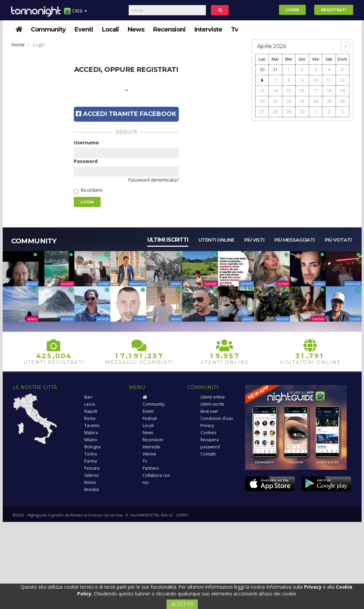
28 (275, 112)
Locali (110, 29)
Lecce (90, 404)
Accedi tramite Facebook (126, 114)
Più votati (338, 240)
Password (86, 161)
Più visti (254, 240)
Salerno (92, 475)
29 (289, 112)
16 (302, 91)
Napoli (91, 411)
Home (18, 45)
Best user (209, 411)
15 (289, 91)
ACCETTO (182, 604)
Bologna (92, 447)
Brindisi (92, 490)
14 (275, 91)
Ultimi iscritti (168, 240)
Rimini (90, 482)
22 (289, 101)
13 (262, 91)
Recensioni (169, 29)
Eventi (84, 29)
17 (316, 91)
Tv (234, 29)
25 (329, 101)
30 (262, 70)
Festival (150, 418)
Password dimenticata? (153, 180)
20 (262, 101)
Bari (88, 397)
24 (316, 101)
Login (292, 10)
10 (316, 80)
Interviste (208, 29)
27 (262, 112)
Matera (91, 433)
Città (76, 13)
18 (329, 91)
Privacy (207, 425)
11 (329, 80)
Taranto (92, 425)
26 (342, 101)
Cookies (208, 433)
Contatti (208, 454)
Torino (91, 454)
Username (86, 143)
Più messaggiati (294, 240)
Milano (91, 440)
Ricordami (92, 190)
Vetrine (149, 454)
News (136, 29)
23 (302, 101)
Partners (151, 468)
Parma (91, 461)
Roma (90, 418)
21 (275, 101)
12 (342, 80)
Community (48, 29)
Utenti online (216, 240)
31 (275, 70)
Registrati (334, 10)
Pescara (92, 468)
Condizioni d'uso (217, 418)
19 (342, 91)
